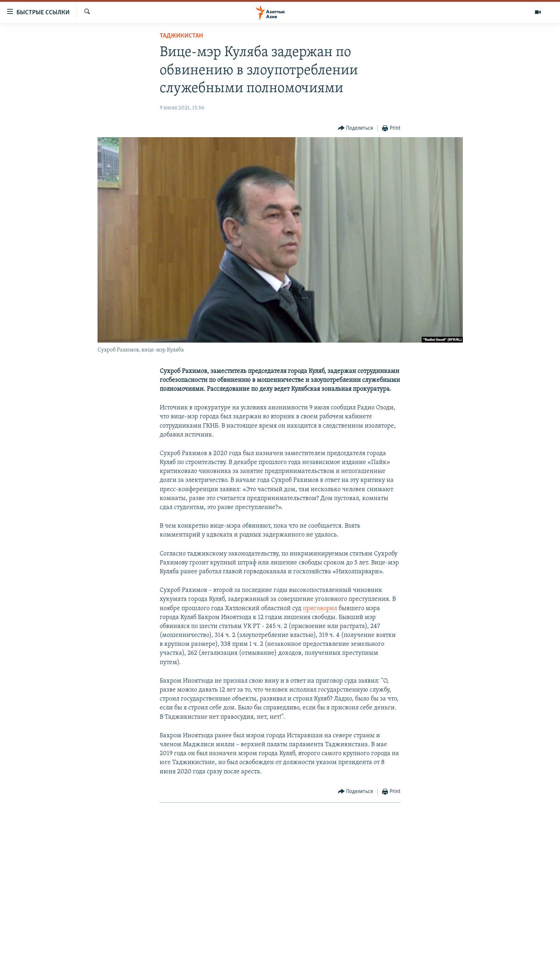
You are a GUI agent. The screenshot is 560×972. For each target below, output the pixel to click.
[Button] (356, 128)
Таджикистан (181, 36)
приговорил (320, 609)
